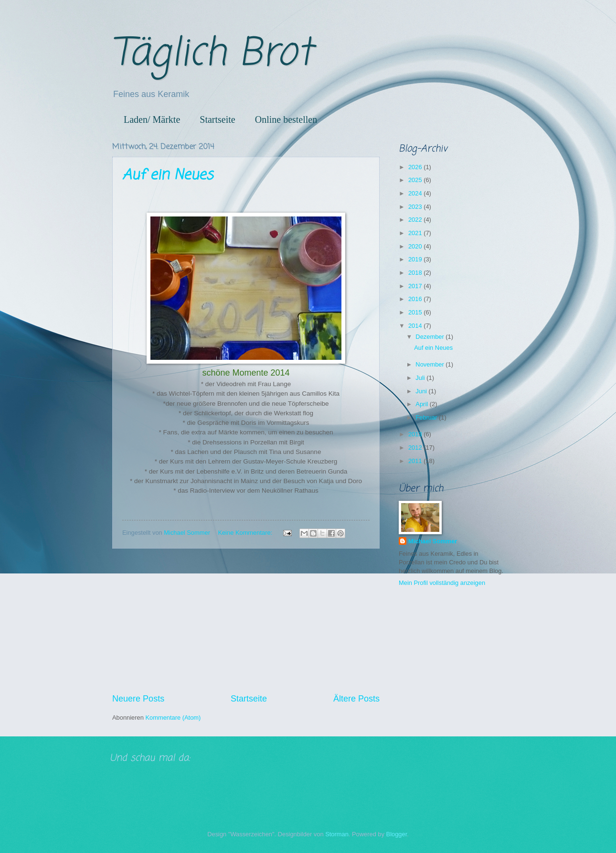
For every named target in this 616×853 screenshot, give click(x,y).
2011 (416, 461)
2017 (416, 286)
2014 (416, 326)
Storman (337, 834)
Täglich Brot (212, 54)
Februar (427, 417)
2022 (416, 220)
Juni (422, 391)
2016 (416, 299)
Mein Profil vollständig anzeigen (442, 583)
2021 (416, 233)
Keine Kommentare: (246, 533)
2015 (416, 312)
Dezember (430, 337)
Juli (421, 378)
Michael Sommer (433, 541)
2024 (416, 193)
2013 (416, 434)
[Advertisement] (246, 621)
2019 (416, 259)
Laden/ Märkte (152, 119)
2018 (416, 273)
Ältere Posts (356, 699)
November (430, 364)
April (422, 404)
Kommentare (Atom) (173, 718)
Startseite (217, 119)
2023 (416, 207)
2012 (416, 448)
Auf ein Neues (168, 175)
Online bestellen (286, 119)
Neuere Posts (138, 699)
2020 (416, 246)
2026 (416, 167)
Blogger (397, 834)
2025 (416, 180)
